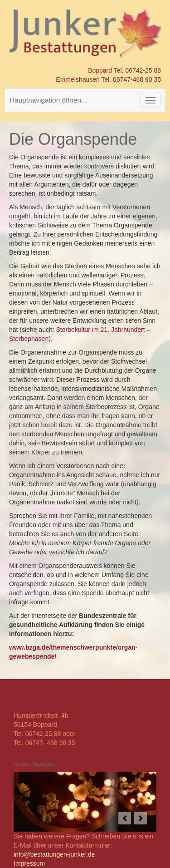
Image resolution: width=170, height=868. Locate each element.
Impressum (29, 863)
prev (125, 818)
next (141, 818)
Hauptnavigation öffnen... (48, 100)
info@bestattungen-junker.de (54, 854)
